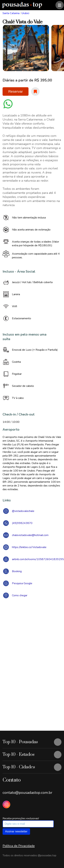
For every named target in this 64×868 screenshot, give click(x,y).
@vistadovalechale (23, 511)
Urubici (25, 13)
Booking (17, 571)
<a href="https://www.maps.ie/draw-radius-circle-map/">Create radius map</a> (32, 651)
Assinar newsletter (16, 831)
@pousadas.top (47, 855)
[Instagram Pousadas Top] (6, 804)
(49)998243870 (22, 523)
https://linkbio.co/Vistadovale (29, 547)
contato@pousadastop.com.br (27, 793)
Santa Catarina (11, 13)
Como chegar (20, 595)
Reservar (15, 91)
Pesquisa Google (22, 583)
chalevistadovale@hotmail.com (30, 535)
